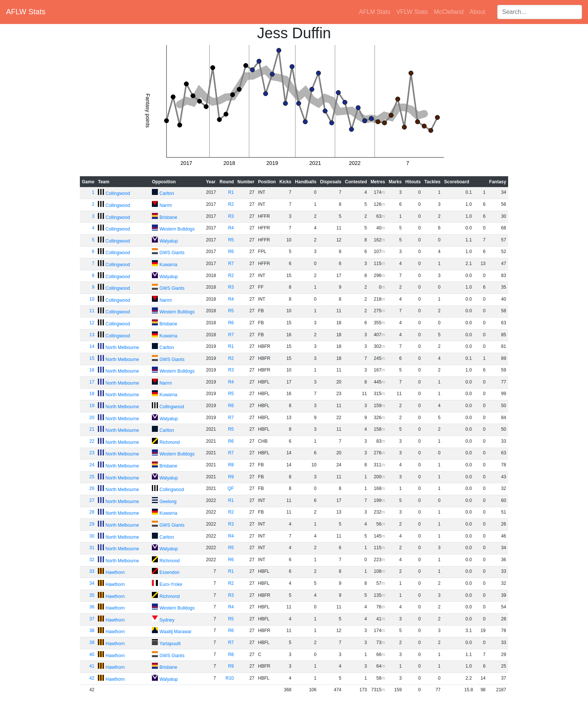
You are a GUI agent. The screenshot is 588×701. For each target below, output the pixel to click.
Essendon (169, 572)
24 (92, 465)
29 (92, 524)
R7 (231, 264)
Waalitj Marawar (175, 632)
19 (92, 406)
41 (92, 666)
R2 (231, 204)
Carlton (167, 193)
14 (92, 346)
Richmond (169, 442)
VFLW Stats (412, 12)
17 (92, 382)
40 (92, 655)
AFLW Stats (26, 12)
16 (92, 370)
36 (92, 607)
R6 (231, 252)
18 (92, 394)
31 (92, 548)
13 (92, 335)
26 (92, 488)
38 (92, 631)
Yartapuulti (170, 644)
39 (92, 643)
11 (92, 311)
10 (92, 299)
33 (92, 571)
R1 (231, 192)
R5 (231, 240)
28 (92, 512)
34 (92, 583)
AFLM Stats (375, 12)
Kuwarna (168, 265)
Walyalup (169, 241)
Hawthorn (115, 572)
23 (92, 453)
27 (92, 500)
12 (92, 323)
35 (92, 595)
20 (92, 418)
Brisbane (168, 217)
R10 (230, 678)
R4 (231, 228)
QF (231, 488)
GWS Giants (172, 253)
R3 (231, 216)
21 (92, 429)
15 (92, 358)
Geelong (168, 502)
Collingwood (118, 193)
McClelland (449, 12)
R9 (231, 477)
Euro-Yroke (171, 584)
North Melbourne (122, 348)
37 (92, 619)
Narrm (166, 205)
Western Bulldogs (177, 229)
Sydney (167, 620)
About (477, 12)
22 (92, 441)
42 (92, 678)
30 (92, 536)
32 (92, 560)
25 (92, 477)
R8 (231, 465)
